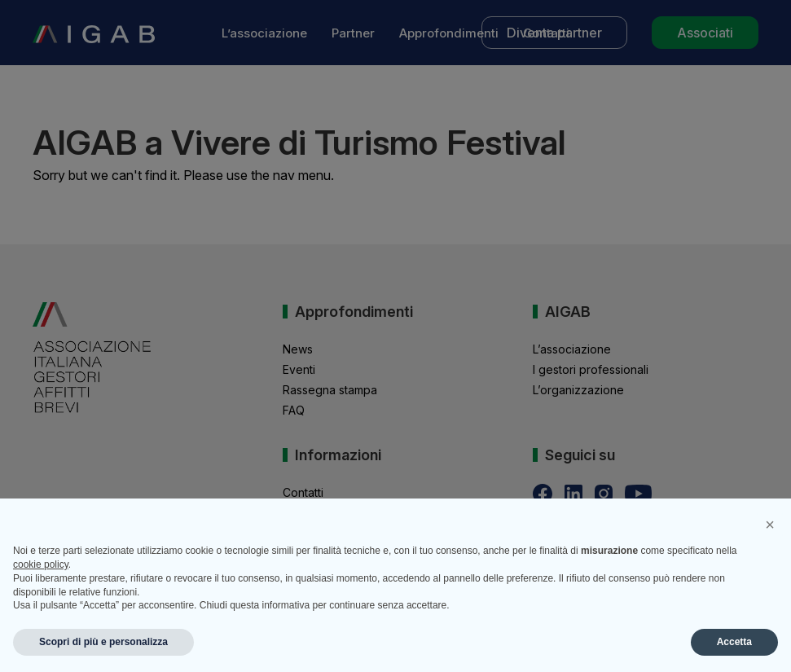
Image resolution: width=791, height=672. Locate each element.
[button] (770, 525)
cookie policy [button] (41, 564)
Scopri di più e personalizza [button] (103, 642)
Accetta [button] (734, 642)
